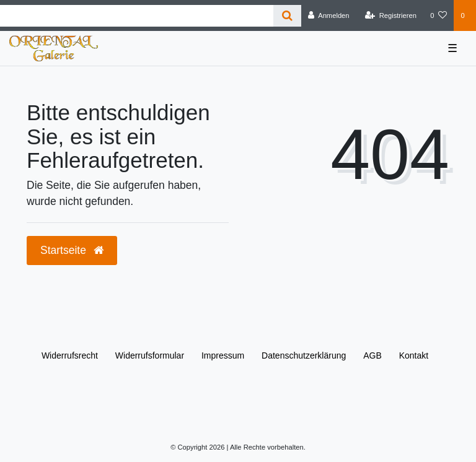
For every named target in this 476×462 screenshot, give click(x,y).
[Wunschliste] (439, 15)
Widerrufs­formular (150, 355)
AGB (372, 355)
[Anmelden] (329, 15)
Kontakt (414, 355)
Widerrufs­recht (70, 355)
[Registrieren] (391, 15)
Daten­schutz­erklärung (304, 355)
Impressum (223, 355)
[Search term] (137, 16)
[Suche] (287, 16)
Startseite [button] (72, 250)
